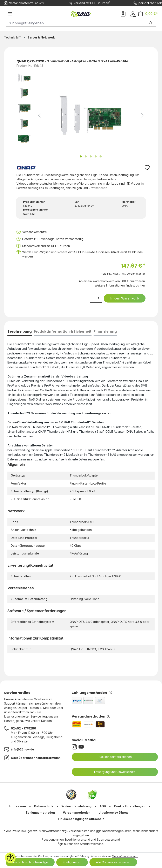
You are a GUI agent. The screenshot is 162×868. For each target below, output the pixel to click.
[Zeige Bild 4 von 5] (96, 156)
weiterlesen (99, 188)
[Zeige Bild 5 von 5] (101, 156)
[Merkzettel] (123, 14)
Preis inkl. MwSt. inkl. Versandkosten (123, 274)
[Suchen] (151, 23)
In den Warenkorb (122, 298)
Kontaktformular (48, 758)
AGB (103, 806)
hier (142, 285)
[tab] (20, 332)
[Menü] (10, 14)
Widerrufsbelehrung (76, 806)
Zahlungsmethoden (92, 693)
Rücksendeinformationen (112, 757)
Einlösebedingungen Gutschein (81, 819)
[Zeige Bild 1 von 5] (81, 156)
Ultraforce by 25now (113, 813)
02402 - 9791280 (23, 728)
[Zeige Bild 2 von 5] (86, 156)
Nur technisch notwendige (30, 862)
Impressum (17, 806)
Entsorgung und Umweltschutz (112, 772)
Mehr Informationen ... (125, 856)
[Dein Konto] (133, 14)
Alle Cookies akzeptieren (113, 862)
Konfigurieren (72, 862)
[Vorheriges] (39, 115)
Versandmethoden (91, 716)
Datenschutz (44, 806)
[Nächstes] (142, 115)
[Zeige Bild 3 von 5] (91, 156)
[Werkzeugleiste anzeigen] (10, 858)
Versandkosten (79, 831)
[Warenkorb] (148, 14)
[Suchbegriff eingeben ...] (76, 23)
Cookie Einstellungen (130, 806)
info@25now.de (22, 749)
